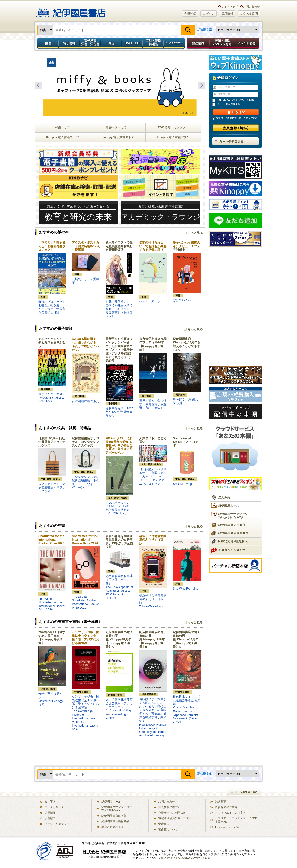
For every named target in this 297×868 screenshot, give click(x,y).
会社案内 (197, 43)
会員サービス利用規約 (172, 813)
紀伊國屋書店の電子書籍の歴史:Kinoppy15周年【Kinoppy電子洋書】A (119, 639)
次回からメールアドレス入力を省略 (238, 100)
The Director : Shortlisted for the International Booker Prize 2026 (85, 602)
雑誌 (111, 43)
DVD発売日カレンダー (173, 127)
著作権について (168, 829)
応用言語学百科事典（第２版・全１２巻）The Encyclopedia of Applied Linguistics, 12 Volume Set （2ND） (119, 587)
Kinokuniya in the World (229, 827)
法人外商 (221, 801)
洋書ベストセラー (118, 127)
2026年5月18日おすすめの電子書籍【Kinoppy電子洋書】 (52, 638)
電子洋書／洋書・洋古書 (90, 43)
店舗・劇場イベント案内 (222, 43)
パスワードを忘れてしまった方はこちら (236, 118)
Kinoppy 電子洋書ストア (118, 137)
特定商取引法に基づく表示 (175, 818)
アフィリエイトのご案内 (230, 813)
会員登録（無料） (236, 128)
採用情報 (227, 14)
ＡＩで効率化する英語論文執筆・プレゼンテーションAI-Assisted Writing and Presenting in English (119, 709)
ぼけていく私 (182, 300)
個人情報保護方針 (169, 807)
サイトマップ (229, 6)
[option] (120, 85)
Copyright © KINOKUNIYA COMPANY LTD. (185, 858)
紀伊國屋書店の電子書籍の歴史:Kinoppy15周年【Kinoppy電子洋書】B (153, 639)
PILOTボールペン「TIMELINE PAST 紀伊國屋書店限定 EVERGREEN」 (118, 508)
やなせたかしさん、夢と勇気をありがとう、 (52, 343)
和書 (47, 43)
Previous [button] (38, 85)
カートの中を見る (236, 141)
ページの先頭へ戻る (245, 793)
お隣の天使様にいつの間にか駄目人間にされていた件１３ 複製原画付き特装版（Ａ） (119, 309)
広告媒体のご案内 (226, 807)
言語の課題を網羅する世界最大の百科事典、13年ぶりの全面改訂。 (119, 542)
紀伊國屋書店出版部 (114, 816)
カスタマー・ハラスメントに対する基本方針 (236, 820)
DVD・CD (132, 43)
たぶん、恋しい (150, 302)
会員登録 (190, 14)
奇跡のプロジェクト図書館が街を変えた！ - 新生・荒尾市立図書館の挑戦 (52, 307)
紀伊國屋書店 (71, 11)
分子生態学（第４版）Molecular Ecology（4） (51, 699)
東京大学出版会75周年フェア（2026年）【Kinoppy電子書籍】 (153, 344)
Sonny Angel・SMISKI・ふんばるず (186, 442)
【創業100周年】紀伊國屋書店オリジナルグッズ (52, 442)
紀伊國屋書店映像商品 (115, 821)
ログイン (209, 14)
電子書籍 (69, 43)
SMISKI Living (182, 484)
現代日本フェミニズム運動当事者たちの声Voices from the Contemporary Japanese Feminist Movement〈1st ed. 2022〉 (186, 709)
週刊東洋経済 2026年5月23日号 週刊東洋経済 (119, 412)
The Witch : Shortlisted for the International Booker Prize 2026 (52, 604)
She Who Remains (185, 589)
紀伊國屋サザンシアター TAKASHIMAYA (117, 809)
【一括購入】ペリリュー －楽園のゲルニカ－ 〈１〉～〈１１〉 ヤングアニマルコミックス (153, 476)
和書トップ (63, 127)
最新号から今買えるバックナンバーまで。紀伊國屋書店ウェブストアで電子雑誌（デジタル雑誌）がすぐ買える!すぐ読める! (119, 350)
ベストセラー (175, 43)
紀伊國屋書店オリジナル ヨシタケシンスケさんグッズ (86, 442)
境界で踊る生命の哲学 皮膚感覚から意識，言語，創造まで (153, 404)
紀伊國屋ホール (111, 801)
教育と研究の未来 (113, 827)
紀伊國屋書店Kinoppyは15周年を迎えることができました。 (187, 344)
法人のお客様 (247, 43)
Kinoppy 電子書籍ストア (63, 137)
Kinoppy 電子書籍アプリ (173, 137)
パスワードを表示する (238, 105)
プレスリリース (54, 807)
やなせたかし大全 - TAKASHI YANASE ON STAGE (51, 398)
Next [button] (202, 85)
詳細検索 (205, 29)
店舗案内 (50, 818)
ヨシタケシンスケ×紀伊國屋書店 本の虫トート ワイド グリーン (86, 482)
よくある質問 (249, 14)
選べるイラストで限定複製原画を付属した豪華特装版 (119, 246)
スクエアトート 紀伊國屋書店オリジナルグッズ (52, 487)
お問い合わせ (252, 6)
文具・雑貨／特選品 (153, 43)
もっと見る (195, 233)
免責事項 (164, 824)
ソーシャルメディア (57, 824)
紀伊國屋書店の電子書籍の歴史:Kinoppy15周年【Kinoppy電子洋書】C (186, 639)
